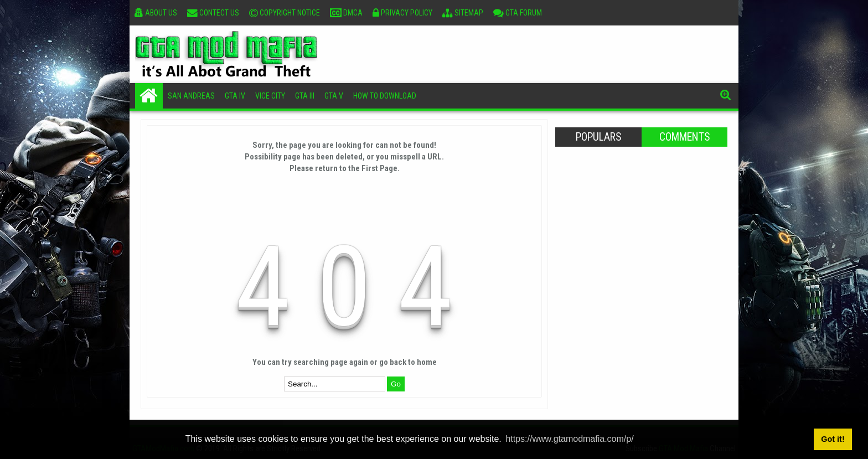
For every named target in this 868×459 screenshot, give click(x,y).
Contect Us (213, 13)
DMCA (346, 13)
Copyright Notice (285, 13)
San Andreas (191, 96)
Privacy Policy (402, 13)
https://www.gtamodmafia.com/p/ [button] (569, 439)
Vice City (270, 96)
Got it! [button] (833, 439)
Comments (684, 137)
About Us (156, 13)
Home (149, 96)
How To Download (385, 96)
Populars (598, 137)
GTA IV (235, 96)
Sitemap (463, 13)
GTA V (334, 96)
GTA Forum (518, 13)
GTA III (305, 96)
